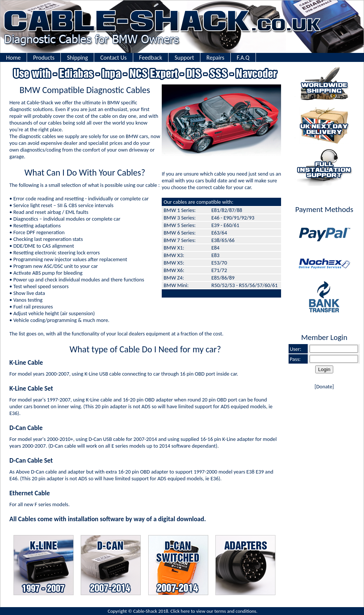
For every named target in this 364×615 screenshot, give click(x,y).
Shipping (77, 58)
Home (13, 58)
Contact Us (113, 58)
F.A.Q (243, 58)
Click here (180, 611)
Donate (324, 386)
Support (184, 58)
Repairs (215, 58)
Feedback (151, 58)
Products (44, 58)
